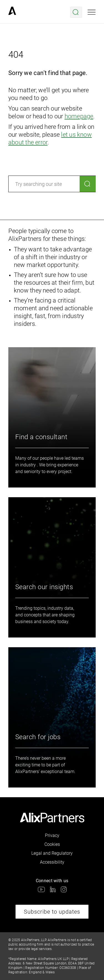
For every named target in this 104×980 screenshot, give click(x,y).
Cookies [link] (52, 844)
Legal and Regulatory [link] (52, 853)
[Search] (88, 184)
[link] (12, 12)
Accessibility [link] (52, 862)
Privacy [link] (52, 835)
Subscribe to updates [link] (52, 912)
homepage (79, 116)
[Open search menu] (76, 12)
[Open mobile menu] (92, 12)
